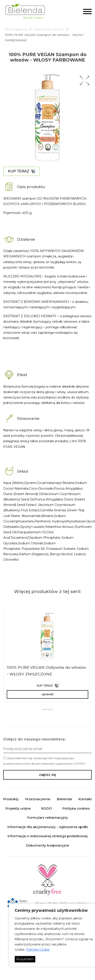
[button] (85, 80)
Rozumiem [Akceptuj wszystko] (25, 959)
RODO (81, 764)
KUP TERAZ (21, 171)
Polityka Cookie (38, 950)
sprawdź (48, 694)
